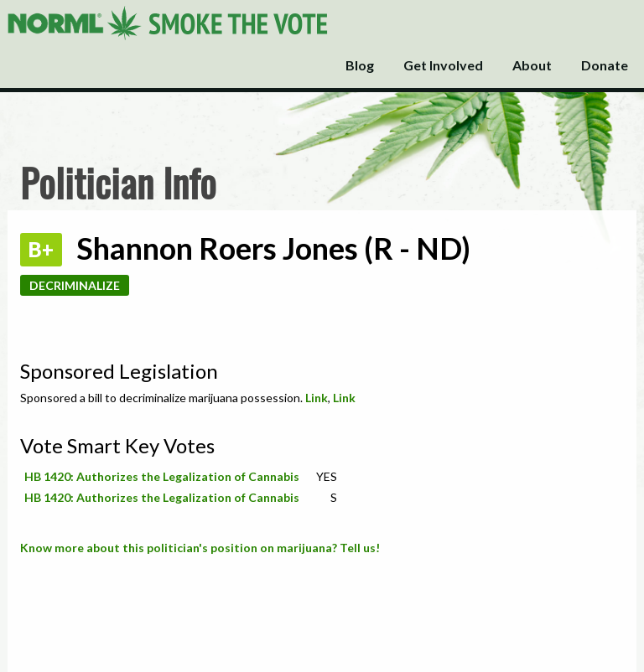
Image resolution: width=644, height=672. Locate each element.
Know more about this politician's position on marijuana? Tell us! (200, 548)
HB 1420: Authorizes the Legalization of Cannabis (162, 476)
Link (317, 398)
